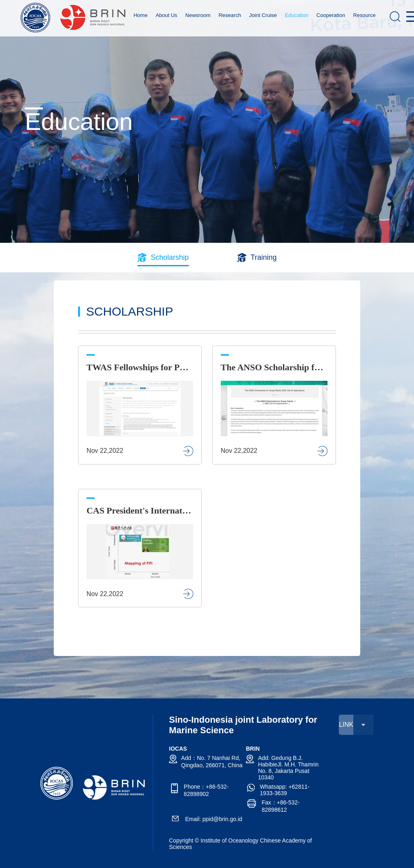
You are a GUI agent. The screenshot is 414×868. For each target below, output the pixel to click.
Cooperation (331, 15)
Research (230, 15)
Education (297, 15)
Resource (364, 15)
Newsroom (198, 15)
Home (140, 15)
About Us (166, 15)
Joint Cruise (263, 15)
